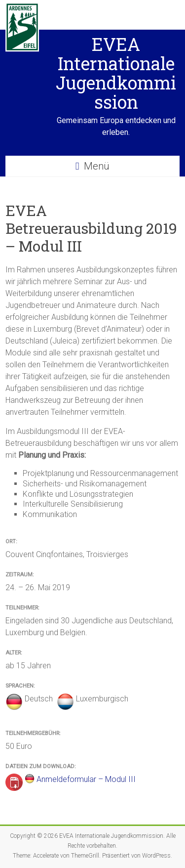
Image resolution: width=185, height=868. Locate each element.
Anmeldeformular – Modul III (86, 779)
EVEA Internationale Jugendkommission (116, 73)
